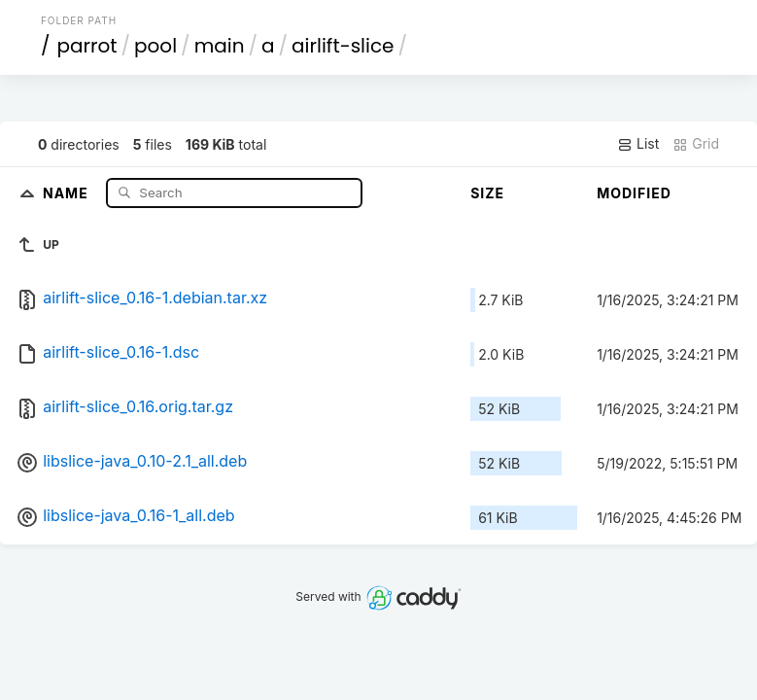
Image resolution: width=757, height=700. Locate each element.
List (638, 144)
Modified (634, 193)
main (220, 46)
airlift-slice (343, 46)
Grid (696, 144)
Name (68, 192)
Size (487, 193)
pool (155, 46)
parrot (86, 46)
